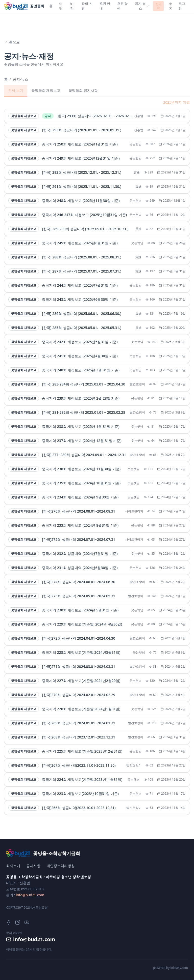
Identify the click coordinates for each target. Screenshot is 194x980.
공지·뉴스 (20, 79)
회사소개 (13, 866)
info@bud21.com (30, 895)
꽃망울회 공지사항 (83, 90)
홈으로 (12, 42)
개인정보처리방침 (61, 866)
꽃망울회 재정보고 (46, 90)
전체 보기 (16, 90)
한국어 (158, 6)
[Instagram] (18, 922)
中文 (171, 6)
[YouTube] (27, 922)
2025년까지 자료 (177, 102)
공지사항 (33, 866)
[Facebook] (9, 922)
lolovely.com (179, 968)
